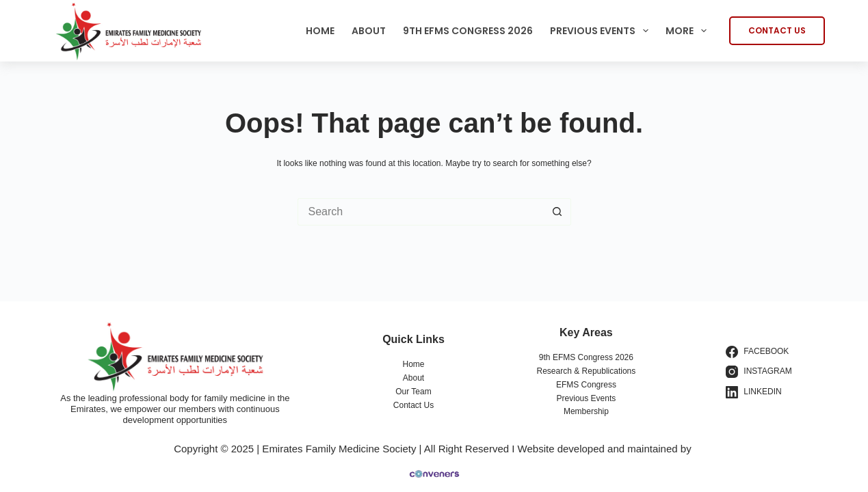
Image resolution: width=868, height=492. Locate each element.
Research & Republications (587, 371)
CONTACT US (777, 30)
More (689, 31)
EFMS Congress (586, 385)
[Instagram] (759, 372)
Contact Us (413, 405)
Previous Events (602, 31)
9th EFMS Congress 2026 (468, 31)
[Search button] (557, 212)
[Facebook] (759, 352)
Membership (586, 411)
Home (320, 31)
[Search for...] (421, 212)
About (369, 31)
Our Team (413, 392)
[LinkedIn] (759, 392)
